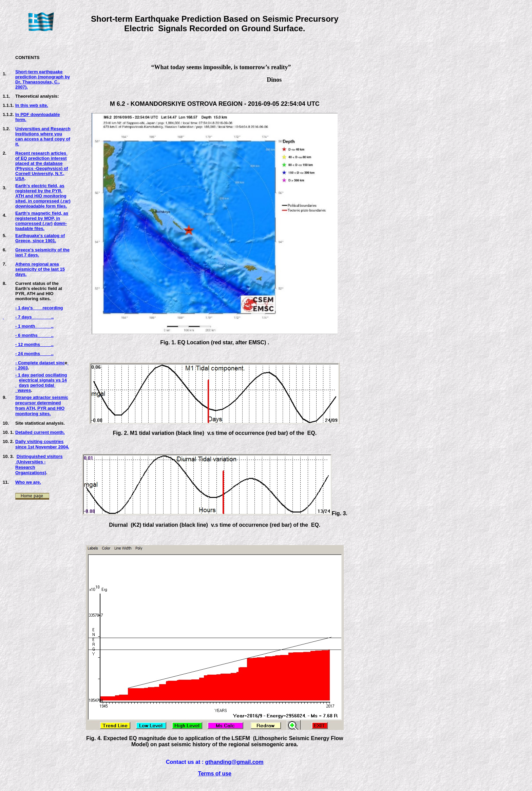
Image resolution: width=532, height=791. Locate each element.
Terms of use (215, 774)
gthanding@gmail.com (234, 762)
